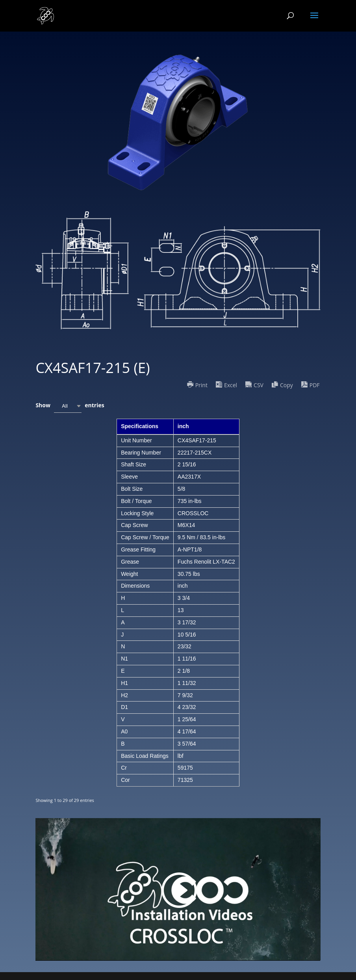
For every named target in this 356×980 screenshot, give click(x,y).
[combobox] (68, 406)
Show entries (70, 406)
